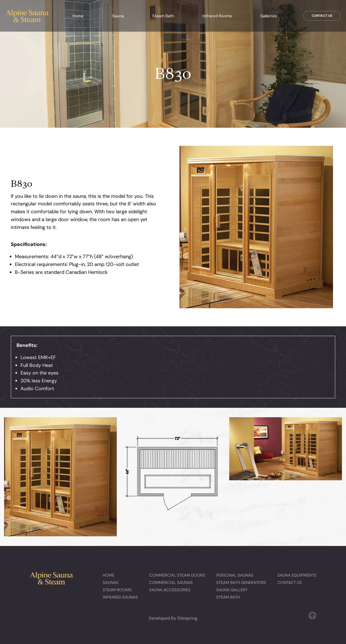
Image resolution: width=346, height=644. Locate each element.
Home (78, 16)
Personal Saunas (235, 575)
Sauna (118, 16)
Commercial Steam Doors (177, 575)
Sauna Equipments (297, 575)
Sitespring (187, 618)
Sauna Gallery (232, 590)
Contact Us (322, 16)
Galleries (269, 16)
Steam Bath (163, 16)
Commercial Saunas (171, 583)
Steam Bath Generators (241, 583)
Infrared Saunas (120, 597)
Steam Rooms (117, 590)
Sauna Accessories (170, 590)
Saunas (111, 583)
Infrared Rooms (217, 16)
